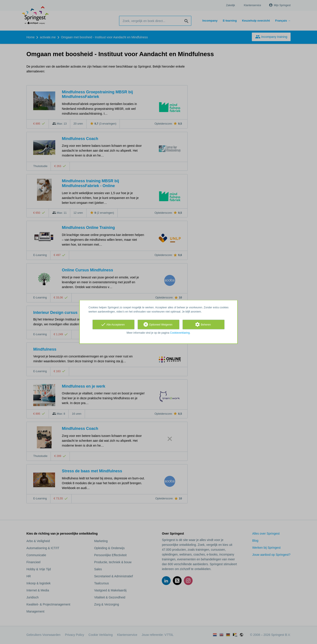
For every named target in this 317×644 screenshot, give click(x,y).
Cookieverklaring (180, 333)
